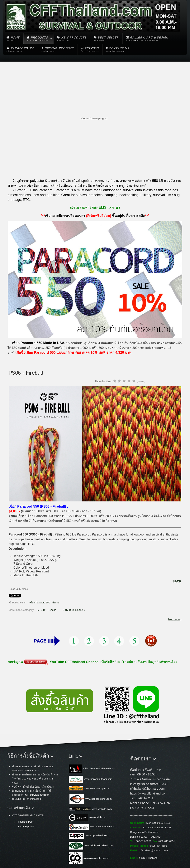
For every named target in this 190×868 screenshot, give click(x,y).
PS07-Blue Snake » (73, 610)
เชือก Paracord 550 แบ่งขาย (44, 603)
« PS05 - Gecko (47, 610)
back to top (175, 619)
